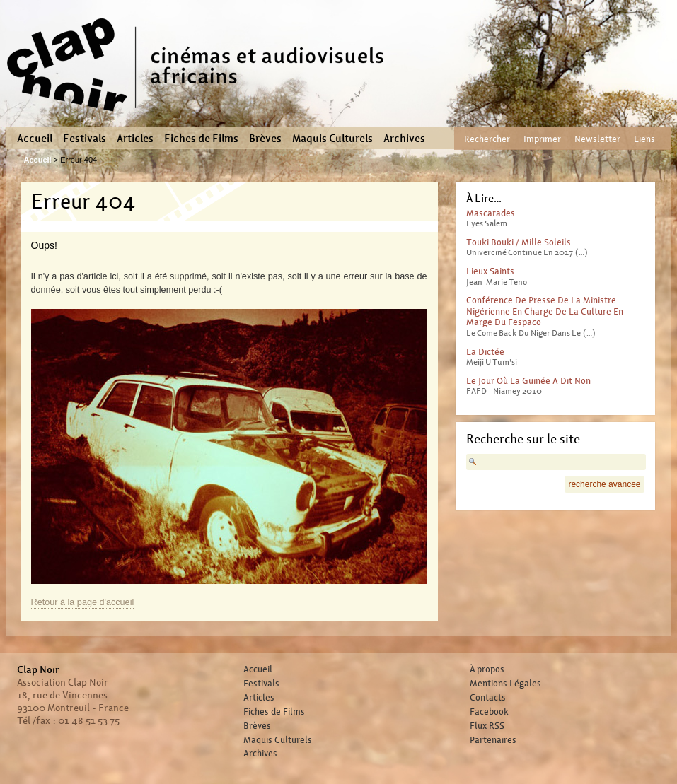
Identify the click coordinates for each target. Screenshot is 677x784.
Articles (135, 139)
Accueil (35, 139)
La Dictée (485, 352)
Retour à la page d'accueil (83, 602)
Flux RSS (487, 726)
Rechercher (487, 139)
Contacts (488, 698)
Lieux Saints (490, 271)
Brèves (265, 139)
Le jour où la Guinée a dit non (528, 381)
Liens (644, 139)
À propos (487, 669)
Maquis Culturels (332, 139)
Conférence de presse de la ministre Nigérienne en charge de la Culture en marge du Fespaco (545, 311)
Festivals (85, 139)
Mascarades (491, 213)
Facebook (489, 712)
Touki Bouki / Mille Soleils (519, 242)
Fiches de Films (201, 139)
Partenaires (493, 740)
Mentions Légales (505, 684)
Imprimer (542, 139)
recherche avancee (604, 484)
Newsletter (597, 139)
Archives (404, 139)
